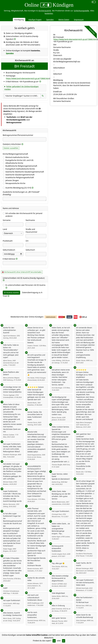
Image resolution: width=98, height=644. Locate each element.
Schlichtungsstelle (81, 11)
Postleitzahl (8, 241)
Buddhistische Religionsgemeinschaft (21, 166)
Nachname (30, 220)
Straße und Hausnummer (31, 231)
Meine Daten (64, 20)
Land (5, 229)
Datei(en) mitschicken (12, 144)
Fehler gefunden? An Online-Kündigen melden (21, 88)
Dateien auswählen (11, 148)
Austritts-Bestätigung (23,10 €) (18, 188)
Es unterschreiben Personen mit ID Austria (25, 285)
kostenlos (49, 13)
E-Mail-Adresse (9, 259)
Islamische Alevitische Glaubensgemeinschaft (25, 172)
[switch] (94, 2)
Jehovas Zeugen (12, 180)
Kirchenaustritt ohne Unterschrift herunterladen (23, 272)
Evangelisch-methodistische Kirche (20, 169)
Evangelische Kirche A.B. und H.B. (20, 160)
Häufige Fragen (35, 20)
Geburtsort (30, 250)
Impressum (79, 20)
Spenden (50, 20)
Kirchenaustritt (45, 11)
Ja (54, 641)
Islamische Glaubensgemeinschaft (20, 175)
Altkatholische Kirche (14, 163)
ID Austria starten (11, 293)
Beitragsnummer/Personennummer (18, 135)
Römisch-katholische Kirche (17, 157)
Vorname (7, 220)
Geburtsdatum (9, 250)
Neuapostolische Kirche (15, 183)
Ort (27, 241)
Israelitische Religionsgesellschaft (20, 177)
